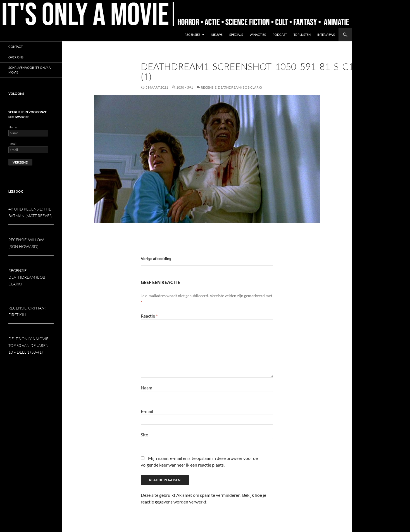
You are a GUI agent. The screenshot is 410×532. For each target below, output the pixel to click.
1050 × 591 (185, 87)
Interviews (326, 35)
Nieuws (217, 35)
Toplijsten (302, 35)
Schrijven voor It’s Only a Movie (29, 70)
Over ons (16, 57)
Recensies (192, 35)
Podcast (280, 35)
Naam (146, 388)
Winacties (258, 35)
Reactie (149, 316)
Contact (16, 47)
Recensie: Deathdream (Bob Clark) (231, 87)
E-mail (147, 411)
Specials (236, 35)
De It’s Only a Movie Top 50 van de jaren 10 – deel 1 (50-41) (28, 345)
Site (144, 435)
